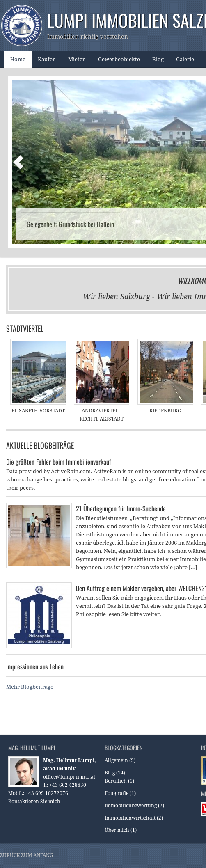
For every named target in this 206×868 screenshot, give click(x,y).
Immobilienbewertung (131, 806)
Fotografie (117, 793)
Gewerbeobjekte (116, 62)
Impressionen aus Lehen (35, 666)
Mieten (74, 62)
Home (18, 59)
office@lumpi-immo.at (69, 777)
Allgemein (116, 760)
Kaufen (44, 62)
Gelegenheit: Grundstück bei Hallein (70, 224)
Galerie (185, 59)
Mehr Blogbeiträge (30, 687)
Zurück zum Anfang (27, 855)
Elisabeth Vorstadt (38, 411)
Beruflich (116, 781)
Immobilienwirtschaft (130, 818)
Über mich (117, 830)
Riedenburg (165, 411)
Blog (155, 62)
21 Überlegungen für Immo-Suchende (121, 508)
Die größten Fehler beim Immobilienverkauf (59, 462)
